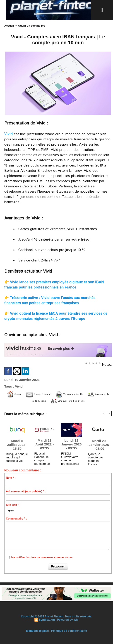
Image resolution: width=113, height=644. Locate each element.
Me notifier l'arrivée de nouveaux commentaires (42, 557)
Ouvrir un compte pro (30, 25)
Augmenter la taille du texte (32, 401)
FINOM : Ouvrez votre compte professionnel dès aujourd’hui (71, 457)
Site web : (12, 505)
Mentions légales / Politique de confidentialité (56, 630)
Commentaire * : (16, 518)
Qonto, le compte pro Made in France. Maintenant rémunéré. (98, 458)
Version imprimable (88, 394)
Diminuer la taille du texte (87, 401)
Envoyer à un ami (47, 394)
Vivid (9, 133)
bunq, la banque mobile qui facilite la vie (17, 457)
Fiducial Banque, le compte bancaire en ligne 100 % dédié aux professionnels (44, 457)
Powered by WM (67, 619)
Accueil (9, 25)
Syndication (47, 619)
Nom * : (11, 477)
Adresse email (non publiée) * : (26, 491)
